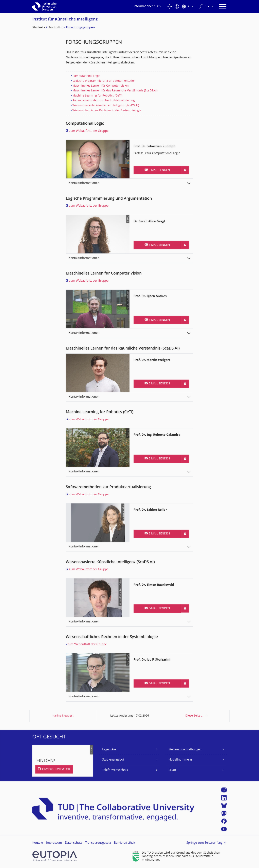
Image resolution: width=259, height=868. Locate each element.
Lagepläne (109, 750)
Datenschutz (74, 843)
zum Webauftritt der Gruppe (89, 131)
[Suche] (206, 7)
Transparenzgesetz (98, 843)
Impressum (54, 843)
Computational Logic (86, 76)
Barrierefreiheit (125, 843)
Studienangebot (113, 760)
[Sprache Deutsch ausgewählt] (187, 7)
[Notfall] (170, 7)
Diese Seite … (194, 716)
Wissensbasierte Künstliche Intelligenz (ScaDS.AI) (106, 106)
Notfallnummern (180, 760)
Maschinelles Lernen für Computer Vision (101, 86)
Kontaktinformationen (84, 183)
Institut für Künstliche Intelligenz (65, 20)
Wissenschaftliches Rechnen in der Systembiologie (107, 111)
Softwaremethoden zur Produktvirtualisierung (104, 101)
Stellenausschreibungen (185, 750)
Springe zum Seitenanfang (204, 843)
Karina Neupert (63, 716)
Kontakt (38, 843)
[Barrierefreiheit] (177, 7)
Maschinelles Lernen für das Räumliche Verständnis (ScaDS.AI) (115, 91)
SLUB (172, 770)
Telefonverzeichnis (115, 770)
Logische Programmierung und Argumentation (104, 81)
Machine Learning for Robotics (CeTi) (97, 96)
